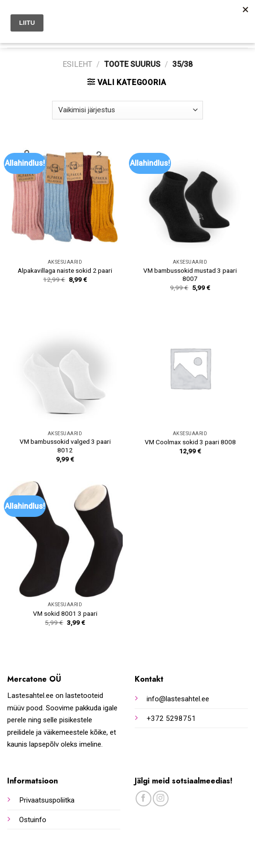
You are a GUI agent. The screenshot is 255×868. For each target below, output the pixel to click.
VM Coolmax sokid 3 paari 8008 (190, 442)
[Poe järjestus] (127, 110)
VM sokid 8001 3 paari (65, 613)
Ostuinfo (33, 820)
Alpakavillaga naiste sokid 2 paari (65, 270)
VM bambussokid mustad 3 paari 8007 (190, 275)
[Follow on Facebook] (143, 798)
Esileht (77, 64)
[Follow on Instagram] (161, 798)
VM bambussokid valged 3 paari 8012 (65, 446)
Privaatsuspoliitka (47, 800)
